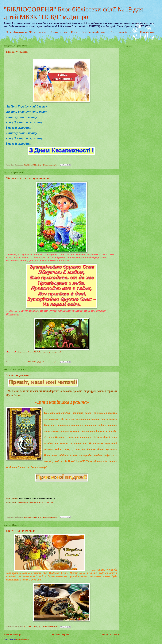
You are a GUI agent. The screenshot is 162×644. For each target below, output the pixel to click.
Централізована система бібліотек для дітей (26, 32)
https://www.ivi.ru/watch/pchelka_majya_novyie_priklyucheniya (40, 352)
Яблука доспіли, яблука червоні (28, 178)
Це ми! (74, 32)
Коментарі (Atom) (22, 639)
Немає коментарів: (50, 165)
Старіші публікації (110, 635)
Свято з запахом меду (21, 531)
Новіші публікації (12, 635)
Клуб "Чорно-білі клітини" (94, 32)
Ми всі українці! (17, 51)
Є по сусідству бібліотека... (123, 32)
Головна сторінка (59, 32)
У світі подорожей (19, 375)
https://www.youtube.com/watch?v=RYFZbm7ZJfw (35, 502)
